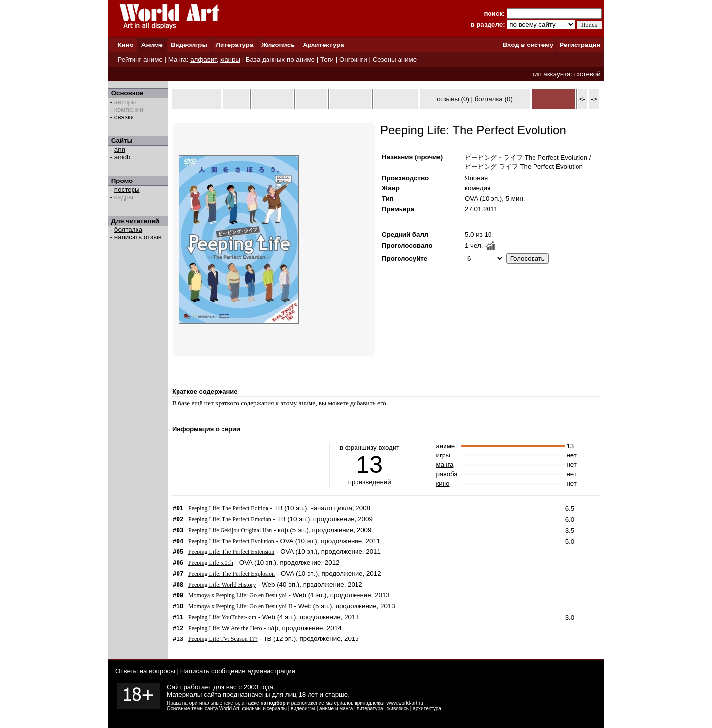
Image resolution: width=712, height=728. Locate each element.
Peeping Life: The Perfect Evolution (231, 541)
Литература (235, 45)
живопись (398, 708)
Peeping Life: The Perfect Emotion (230, 519)
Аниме (152, 45)
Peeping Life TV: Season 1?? (223, 639)
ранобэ (446, 474)
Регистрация (580, 45)
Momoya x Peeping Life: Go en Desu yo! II (240, 606)
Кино (125, 45)
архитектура (427, 708)
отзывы (448, 99)
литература (370, 708)
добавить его (368, 403)
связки (124, 117)
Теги (327, 60)
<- (582, 99)
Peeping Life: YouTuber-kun (222, 617)
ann (120, 150)
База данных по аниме (280, 60)
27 (468, 209)
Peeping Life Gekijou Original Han (230, 530)
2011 (490, 209)
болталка (128, 230)
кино (443, 483)
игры (443, 455)
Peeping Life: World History (222, 585)
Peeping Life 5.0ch (211, 563)
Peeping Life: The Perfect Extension (231, 552)
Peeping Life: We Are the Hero (225, 628)
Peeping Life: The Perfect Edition (228, 508)
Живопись (278, 45)
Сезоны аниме (395, 60)
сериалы (277, 708)
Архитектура (323, 45)
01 (478, 209)
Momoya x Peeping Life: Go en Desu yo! (238, 595)
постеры (127, 190)
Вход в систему (528, 45)
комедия (478, 188)
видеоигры (303, 708)
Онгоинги (353, 60)
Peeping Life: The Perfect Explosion (232, 574)
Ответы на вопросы (145, 671)
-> (594, 99)
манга (445, 465)
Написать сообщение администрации (238, 671)
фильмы (252, 708)
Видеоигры (189, 45)
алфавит (203, 60)
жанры (230, 60)
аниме (445, 446)
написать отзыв (138, 237)
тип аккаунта (551, 74)
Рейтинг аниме (140, 60)
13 (570, 446)
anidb (122, 157)
